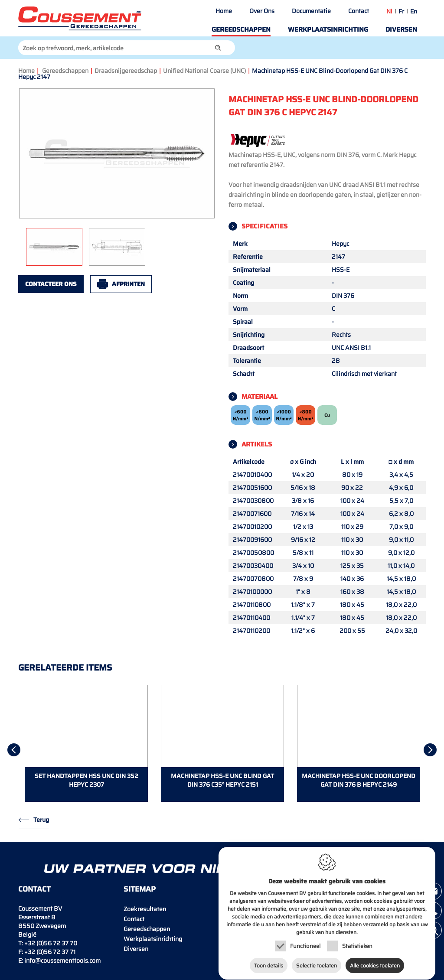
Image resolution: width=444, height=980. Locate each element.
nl (389, 11)
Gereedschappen (241, 29)
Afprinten (128, 284)
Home (224, 11)
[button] (218, 48)
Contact (359, 11)
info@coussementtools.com (62, 960)
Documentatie (311, 11)
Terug (41, 820)
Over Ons (262, 11)
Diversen (401, 29)
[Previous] (14, 750)
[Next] (430, 750)
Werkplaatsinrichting (328, 29)
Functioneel (305, 942)
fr (401, 11)
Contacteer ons (51, 284)
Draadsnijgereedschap (126, 71)
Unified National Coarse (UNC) (204, 71)
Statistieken (357, 942)
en (414, 11)
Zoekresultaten (145, 909)
